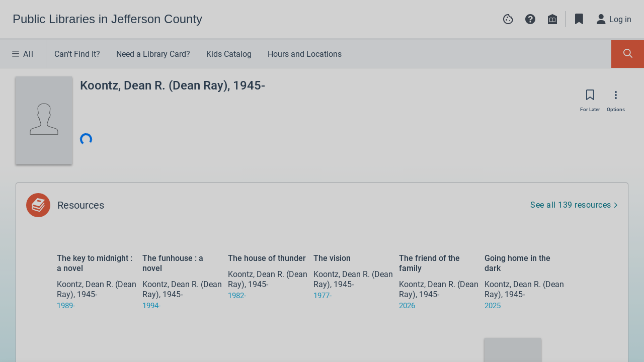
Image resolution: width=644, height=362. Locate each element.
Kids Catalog (229, 54)
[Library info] (552, 19)
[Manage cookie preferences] (508, 19)
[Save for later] (590, 98)
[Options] (616, 98)
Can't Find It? (77, 54)
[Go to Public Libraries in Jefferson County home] (107, 19)
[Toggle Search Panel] (628, 54)
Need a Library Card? (153, 54)
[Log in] (614, 19)
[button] (530, 19)
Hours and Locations (305, 54)
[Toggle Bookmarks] (579, 19)
